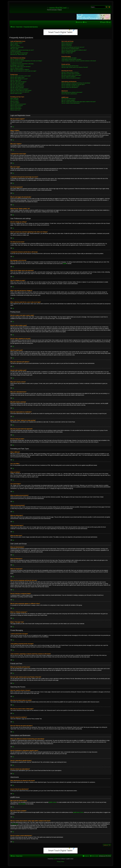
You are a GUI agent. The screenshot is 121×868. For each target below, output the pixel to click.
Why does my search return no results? (71, 74)
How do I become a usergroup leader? (70, 49)
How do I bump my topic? (16, 93)
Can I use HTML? (14, 100)
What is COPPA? (14, 44)
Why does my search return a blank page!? (71, 75)
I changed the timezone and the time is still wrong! (22, 64)
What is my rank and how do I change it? (20, 69)
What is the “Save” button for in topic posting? (21, 90)
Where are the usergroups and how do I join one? (73, 47)
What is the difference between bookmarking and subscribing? (76, 83)
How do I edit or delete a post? (17, 77)
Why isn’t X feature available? (68, 100)
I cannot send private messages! (69, 58)
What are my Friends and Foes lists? (70, 66)
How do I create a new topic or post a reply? (21, 76)
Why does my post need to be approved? (20, 92)
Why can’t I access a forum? (17, 85)
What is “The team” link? (67, 53)
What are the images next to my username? (20, 67)
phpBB (65, 264)
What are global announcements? (18, 104)
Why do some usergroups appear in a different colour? (74, 50)
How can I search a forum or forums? (70, 72)
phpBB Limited (52, 802)
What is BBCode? (15, 98)
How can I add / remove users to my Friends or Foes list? (75, 67)
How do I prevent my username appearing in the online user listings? (26, 61)
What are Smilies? (15, 101)
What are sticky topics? (16, 107)
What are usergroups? (67, 46)
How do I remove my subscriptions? (70, 87)
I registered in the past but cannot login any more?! (22, 50)
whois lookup (15, 824)
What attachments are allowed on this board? (72, 92)
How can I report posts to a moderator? (19, 89)
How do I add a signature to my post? (19, 79)
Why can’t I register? (15, 46)
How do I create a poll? (16, 80)
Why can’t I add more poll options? (18, 82)
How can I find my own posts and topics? (71, 78)
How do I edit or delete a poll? (17, 83)
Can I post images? (15, 103)
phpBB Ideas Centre (78, 812)
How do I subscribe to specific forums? (70, 86)
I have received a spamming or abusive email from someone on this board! (79, 61)
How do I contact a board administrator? (71, 103)
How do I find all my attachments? (69, 94)
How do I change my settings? (17, 59)
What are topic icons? (15, 110)
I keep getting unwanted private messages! (71, 59)
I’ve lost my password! (16, 51)
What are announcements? (17, 106)
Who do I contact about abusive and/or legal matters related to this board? (79, 102)
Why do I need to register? (16, 43)
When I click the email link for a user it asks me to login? (23, 71)
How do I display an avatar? (17, 68)
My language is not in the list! (17, 65)
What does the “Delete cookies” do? (19, 54)
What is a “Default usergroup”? (69, 51)
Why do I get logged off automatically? (19, 53)
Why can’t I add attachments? (17, 86)
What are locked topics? (16, 108)
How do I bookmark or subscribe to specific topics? (73, 84)
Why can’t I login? (15, 49)
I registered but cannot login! (17, 47)
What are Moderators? (67, 44)
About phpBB (22, 804)
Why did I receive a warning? (17, 88)
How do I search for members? (69, 77)
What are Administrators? (67, 43)
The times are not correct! (16, 62)
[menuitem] (85, 22)
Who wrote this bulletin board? (69, 99)
